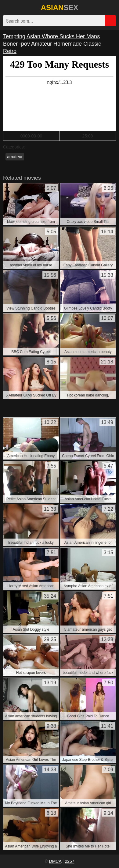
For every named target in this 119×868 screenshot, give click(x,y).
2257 (69, 861)
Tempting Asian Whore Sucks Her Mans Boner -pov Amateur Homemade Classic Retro (52, 44)
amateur (15, 157)
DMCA (55, 861)
